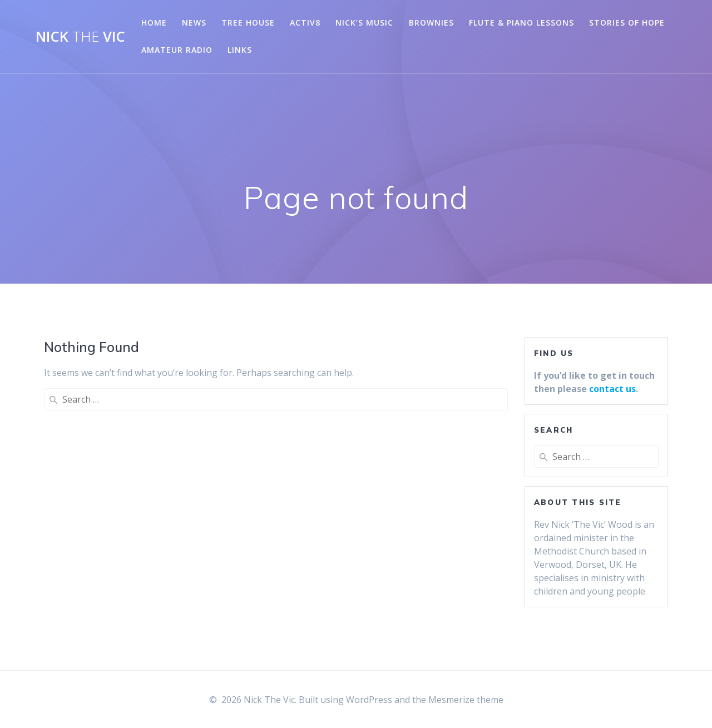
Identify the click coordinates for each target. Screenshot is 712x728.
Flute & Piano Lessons (521, 23)
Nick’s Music (364, 23)
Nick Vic (80, 37)
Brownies (431, 23)
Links (240, 50)
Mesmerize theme (466, 700)
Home (154, 23)
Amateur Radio (177, 50)
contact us (612, 389)
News (194, 23)
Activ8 (305, 23)
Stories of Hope (627, 23)
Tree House (248, 23)
